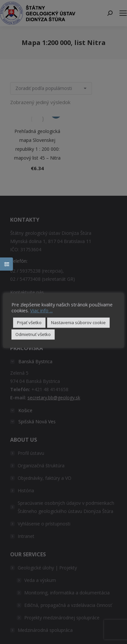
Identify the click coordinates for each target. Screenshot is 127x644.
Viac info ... (41, 310)
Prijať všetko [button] (29, 322)
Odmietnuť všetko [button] (33, 334)
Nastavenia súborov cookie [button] (78, 322)
